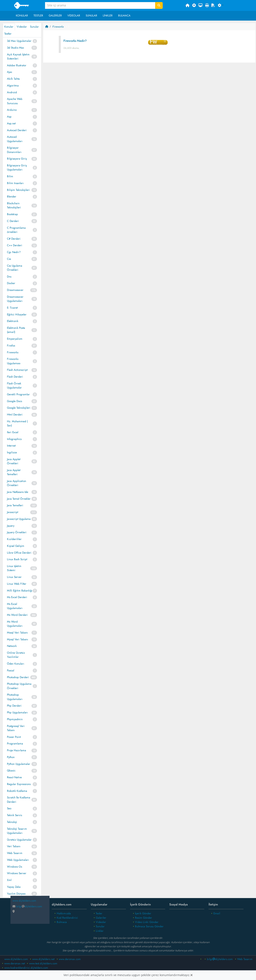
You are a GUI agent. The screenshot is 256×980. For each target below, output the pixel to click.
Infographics (14, 439)
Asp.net (11, 123)
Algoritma (13, 86)
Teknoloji (12, 822)
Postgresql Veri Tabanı (16, 728)
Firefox (11, 346)
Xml (9, 880)
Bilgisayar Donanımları (14, 150)
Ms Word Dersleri (17, 615)
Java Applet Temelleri (14, 472)
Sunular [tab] (34, 27)
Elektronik (13, 321)
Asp (9, 117)
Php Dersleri (14, 706)
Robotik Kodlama (17, 791)
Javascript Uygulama (19, 519)
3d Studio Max (16, 48)
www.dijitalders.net (43, 959)
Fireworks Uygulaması (14, 361)
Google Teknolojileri (19, 408)
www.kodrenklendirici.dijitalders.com (26, 968)
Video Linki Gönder (147, 922)
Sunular (91, 16)
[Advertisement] (149, 98)
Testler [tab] (8, 34)
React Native (14, 777)
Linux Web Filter (17, 584)
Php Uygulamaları (17, 712)
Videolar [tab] (22, 27)
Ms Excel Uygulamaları (15, 606)
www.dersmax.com (70, 959)
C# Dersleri (14, 239)
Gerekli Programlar (18, 394)
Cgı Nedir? (14, 252)
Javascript (13, 512)
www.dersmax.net (15, 963)
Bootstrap (12, 214)
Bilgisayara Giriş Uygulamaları (17, 167)
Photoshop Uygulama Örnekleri (19, 686)
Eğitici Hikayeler (17, 314)
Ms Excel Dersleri (17, 597)
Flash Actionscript (17, 370)
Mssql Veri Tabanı (17, 633)
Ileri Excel (13, 432)
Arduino (12, 110)
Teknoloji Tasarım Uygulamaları (17, 831)
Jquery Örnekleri (17, 532)
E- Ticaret (12, 308)
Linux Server (14, 577)
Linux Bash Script (17, 559)
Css (9, 259)
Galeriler (55, 16)
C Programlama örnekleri (16, 230)
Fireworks (13, 352)
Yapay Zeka (14, 887)
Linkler (108, 16)
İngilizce (12, 452)
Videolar (74, 16)
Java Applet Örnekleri (14, 461)
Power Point (14, 737)
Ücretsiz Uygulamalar (19, 840)
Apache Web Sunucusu (15, 101)
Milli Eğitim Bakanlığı (20, 591)
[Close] (191, 975)
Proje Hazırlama (17, 750)
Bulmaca (124, 16)
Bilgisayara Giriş (17, 159)
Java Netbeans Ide (18, 492)
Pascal (11, 670)
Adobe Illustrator (17, 65)
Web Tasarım (15, 853)
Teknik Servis (14, 815)
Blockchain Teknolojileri (14, 205)
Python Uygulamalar (19, 764)
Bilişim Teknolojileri (18, 190)
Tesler (99, 913)
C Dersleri (13, 221)
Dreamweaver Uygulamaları (15, 299)
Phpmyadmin (15, 719)
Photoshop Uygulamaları (15, 697)
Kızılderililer (14, 539)
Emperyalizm (15, 339)
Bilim (10, 176)
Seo (9, 808)
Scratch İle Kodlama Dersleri (19, 800)
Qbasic (11, 771)
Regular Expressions (19, 784)
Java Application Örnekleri (17, 483)
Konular (22, 16)
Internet (11, 446)
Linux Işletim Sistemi (14, 568)
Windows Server (17, 873)
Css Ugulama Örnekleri (15, 268)
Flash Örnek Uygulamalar (14, 386)
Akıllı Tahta (13, 79)
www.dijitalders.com (16, 959)
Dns (9, 277)
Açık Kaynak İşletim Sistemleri (18, 57)
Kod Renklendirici (67, 918)
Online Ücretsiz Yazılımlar (16, 655)
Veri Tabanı (14, 846)
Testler (38, 16)
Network (12, 646)
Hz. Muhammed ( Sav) (17, 423)
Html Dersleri (15, 415)
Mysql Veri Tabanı (18, 639)
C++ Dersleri (15, 245)
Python (11, 757)
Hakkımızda (64, 913)
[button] (221, 6)
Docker (11, 283)
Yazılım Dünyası (16, 894)
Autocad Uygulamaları (15, 139)
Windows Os (14, 867)
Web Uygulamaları (18, 860)
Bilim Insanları (15, 183)
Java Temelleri (15, 505)
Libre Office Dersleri (19, 553)
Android (12, 92)
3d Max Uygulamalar (19, 41)
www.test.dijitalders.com (43, 963)
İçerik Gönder (143, 913)
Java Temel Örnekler (19, 499)
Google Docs (14, 401)
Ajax (10, 72)
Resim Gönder (144, 918)
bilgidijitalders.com (27, 906)
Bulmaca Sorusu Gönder (149, 926)
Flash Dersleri (15, 377)
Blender (12, 197)
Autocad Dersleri (17, 130)
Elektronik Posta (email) (16, 330)
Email (217, 913)
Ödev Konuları (16, 664)
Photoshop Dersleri (18, 677)
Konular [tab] (9, 27)
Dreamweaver (15, 290)
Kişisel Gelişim (16, 546)
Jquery (11, 526)
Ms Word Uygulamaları (15, 624)
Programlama (15, 744)
